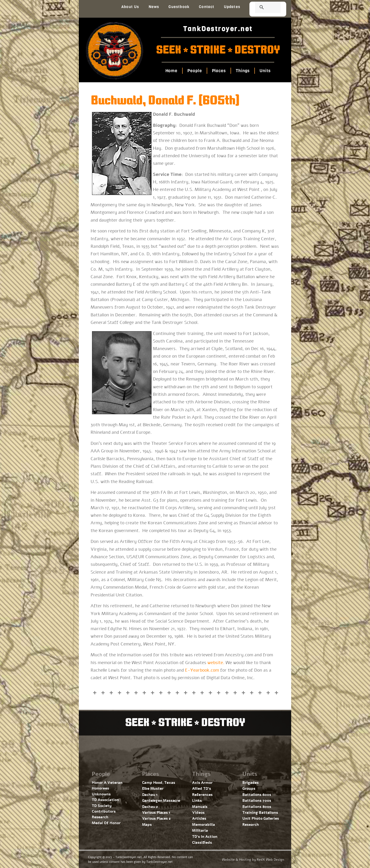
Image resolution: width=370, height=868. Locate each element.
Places (219, 71)
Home (171, 71)
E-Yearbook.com (202, 670)
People (195, 71)
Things (243, 71)
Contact (207, 7)
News (154, 7)
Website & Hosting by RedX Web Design (253, 860)
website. (216, 663)
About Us (130, 7)
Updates (232, 7)
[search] (262, 8)
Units (265, 71)
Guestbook (179, 7)
